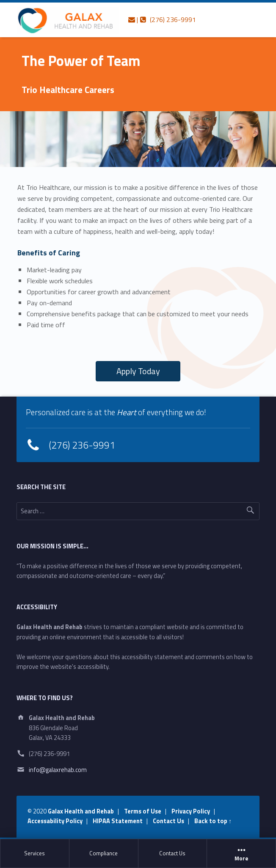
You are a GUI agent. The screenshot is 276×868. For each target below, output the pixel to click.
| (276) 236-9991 (162, 19)
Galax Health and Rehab (81, 811)
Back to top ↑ (213, 821)
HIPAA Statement (118, 821)
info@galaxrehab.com (58, 770)
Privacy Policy (191, 811)
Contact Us (172, 853)
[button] (138, 371)
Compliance (103, 853)
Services (34, 853)
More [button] (241, 854)
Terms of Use (143, 811)
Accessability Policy (55, 821)
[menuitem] (35, 854)
